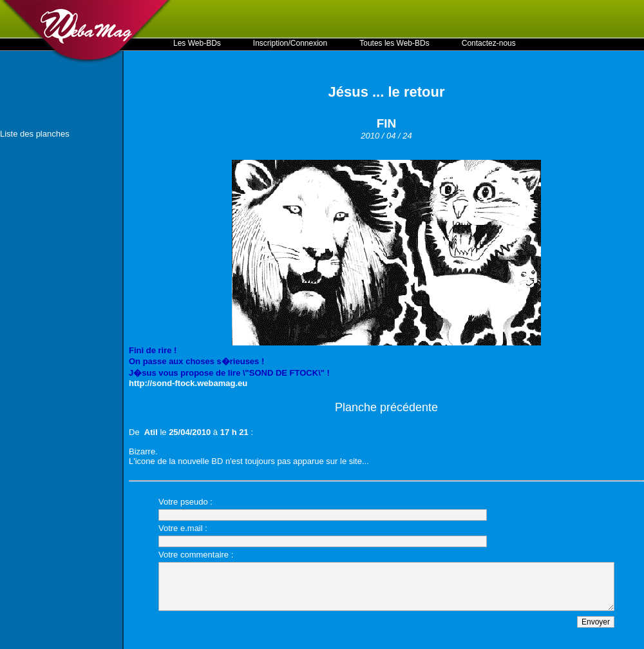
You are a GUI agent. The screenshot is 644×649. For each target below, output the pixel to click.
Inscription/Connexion (290, 43)
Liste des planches (35, 134)
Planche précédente (386, 407)
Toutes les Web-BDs (394, 43)
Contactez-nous (489, 43)
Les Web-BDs (197, 43)
